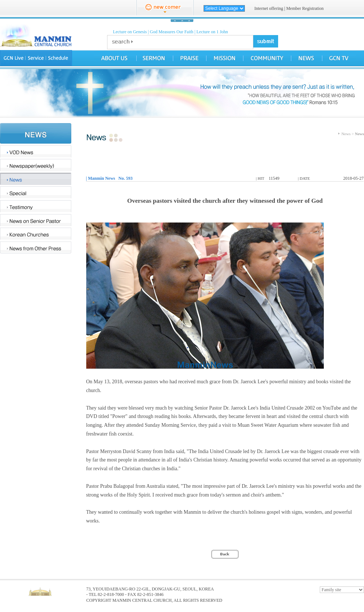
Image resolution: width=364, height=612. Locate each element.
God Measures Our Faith (172, 32)
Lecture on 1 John (212, 32)
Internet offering (269, 8)
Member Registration (305, 8)
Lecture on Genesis (130, 32)
